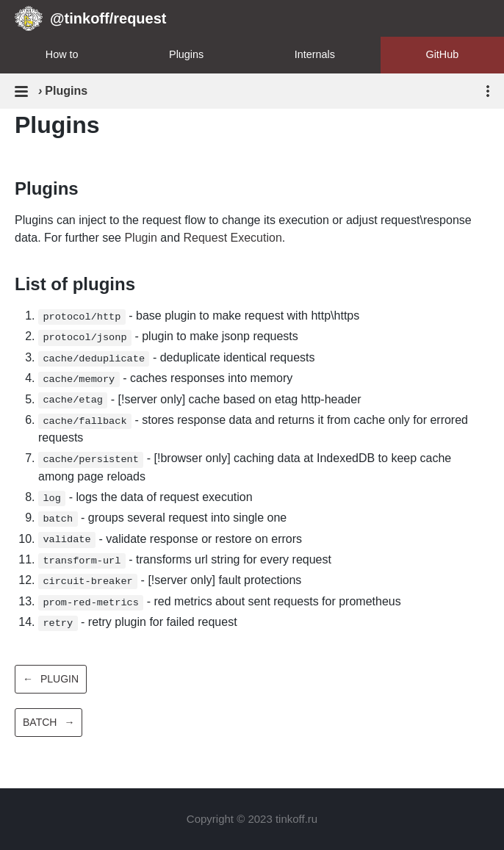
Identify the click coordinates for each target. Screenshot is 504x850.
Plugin (140, 238)
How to (62, 54)
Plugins (186, 54)
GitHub (442, 54)
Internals (315, 54)
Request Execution (232, 238)
